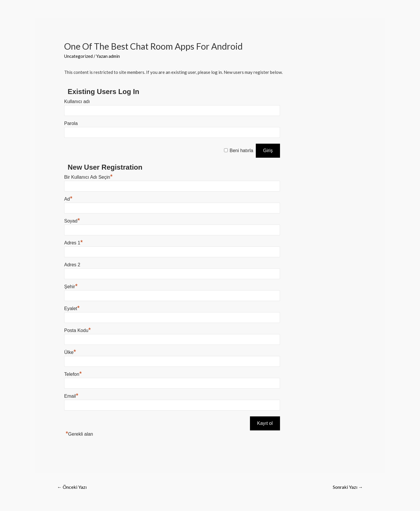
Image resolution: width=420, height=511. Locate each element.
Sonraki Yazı (348, 487)
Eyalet (72, 308)
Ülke (70, 352)
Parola (71, 123)
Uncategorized (78, 56)
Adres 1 (73, 243)
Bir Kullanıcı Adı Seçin (88, 177)
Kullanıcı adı (77, 101)
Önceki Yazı (72, 487)
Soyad (72, 221)
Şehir (71, 287)
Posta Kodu (77, 330)
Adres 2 (72, 265)
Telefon (73, 374)
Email (71, 396)
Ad (68, 199)
